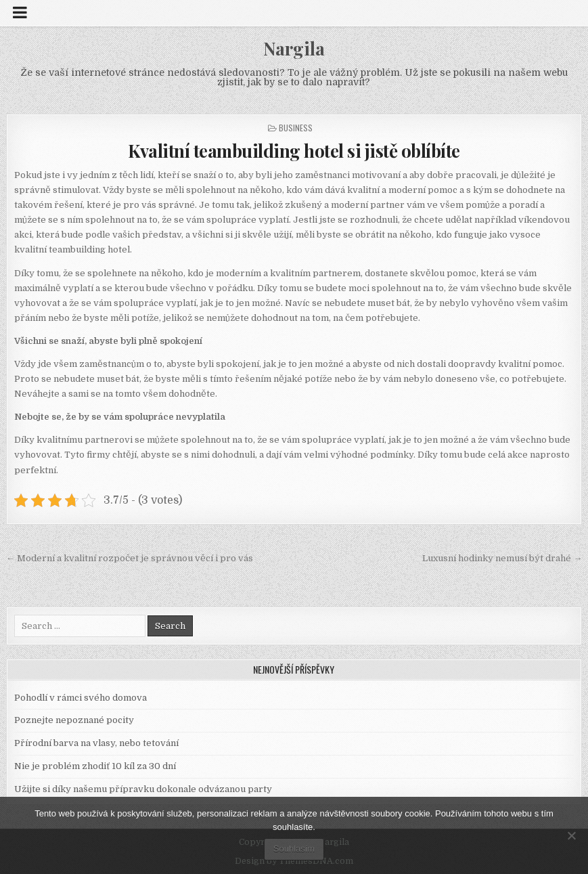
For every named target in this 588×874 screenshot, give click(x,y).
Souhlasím (294, 849)
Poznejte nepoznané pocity (74, 720)
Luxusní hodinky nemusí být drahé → (502, 558)
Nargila (294, 48)
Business (296, 128)
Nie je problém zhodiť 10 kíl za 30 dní (95, 766)
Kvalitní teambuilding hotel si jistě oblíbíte (294, 151)
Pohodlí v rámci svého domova (81, 698)
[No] (571, 835)
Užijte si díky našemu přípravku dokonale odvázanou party (143, 789)
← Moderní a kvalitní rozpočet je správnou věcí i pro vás (130, 558)
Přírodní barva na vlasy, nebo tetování (96, 743)
